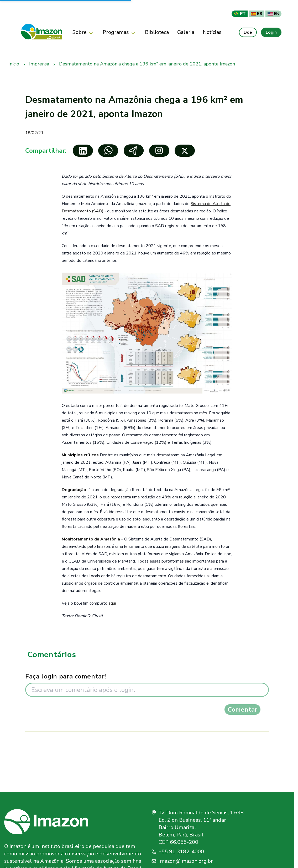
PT (240, 14)
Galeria (186, 32)
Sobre (83, 32)
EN (273, 14)
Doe (248, 32)
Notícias (212, 32)
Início (14, 64)
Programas (120, 32)
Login (271, 32)
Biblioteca (157, 32)
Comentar (242, 709)
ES (257, 14)
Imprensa (39, 64)
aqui (112, 603)
